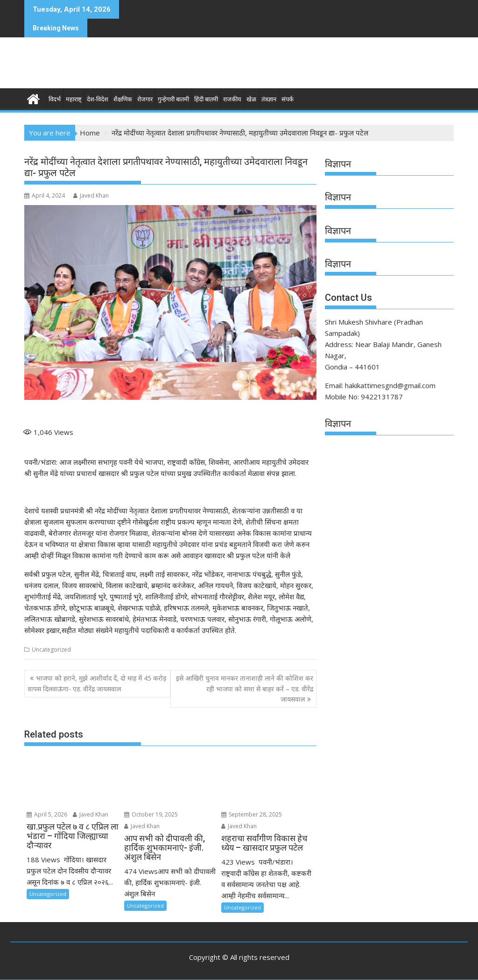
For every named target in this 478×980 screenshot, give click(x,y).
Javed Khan (91, 195)
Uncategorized (51, 650)
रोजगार (145, 99)
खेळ (251, 99)
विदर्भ (55, 99)
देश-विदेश (98, 99)
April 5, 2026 (47, 814)
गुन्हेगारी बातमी (173, 99)
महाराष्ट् (74, 99)
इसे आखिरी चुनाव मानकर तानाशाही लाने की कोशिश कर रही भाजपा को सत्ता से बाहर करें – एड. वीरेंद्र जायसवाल (245, 689)
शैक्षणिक (123, 99)
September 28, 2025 (252, 814)
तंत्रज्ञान (269, 99)
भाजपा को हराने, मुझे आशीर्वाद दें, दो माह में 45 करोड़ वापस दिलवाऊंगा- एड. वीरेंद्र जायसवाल (97, 683)
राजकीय (232, 99)
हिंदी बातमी (206, 99)
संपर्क (288, 99)
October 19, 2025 (151, 814)
